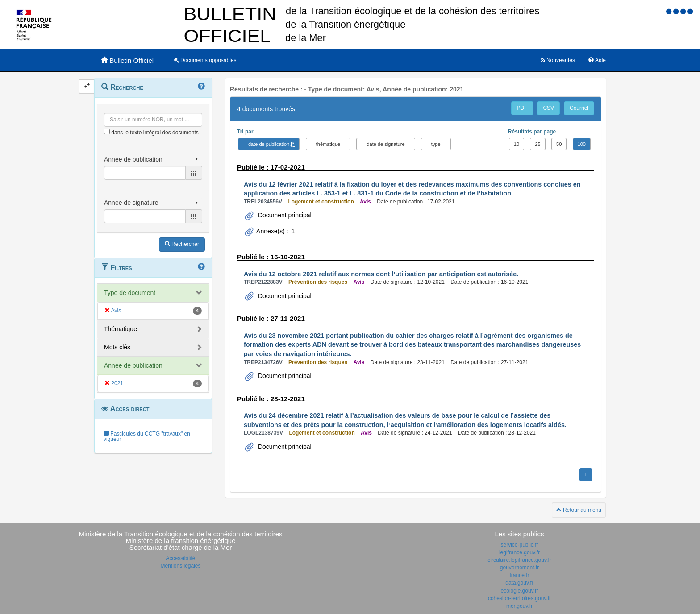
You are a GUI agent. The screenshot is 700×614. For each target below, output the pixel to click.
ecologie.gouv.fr (520, 591)
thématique (328, 144)
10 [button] (517, 144)
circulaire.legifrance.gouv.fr (519, 560)
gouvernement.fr (519, 568)
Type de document (130, 293)
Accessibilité (180, 558)
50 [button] (559, 144)
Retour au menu (579, 510)
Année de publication (133, 365)
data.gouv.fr (519, 583)
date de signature (385, 144)
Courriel (579, 108)
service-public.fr (519, 545)
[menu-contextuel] (107, 131)
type (436, 144)
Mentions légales (180, 566)
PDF (522, 108)
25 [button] (537, 144)
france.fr (519, 575)
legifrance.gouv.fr (519, 552)
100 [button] (582, 144)
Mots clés (117, 347)
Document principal (284, 215)
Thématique (121, 329)
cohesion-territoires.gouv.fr (519, 598)
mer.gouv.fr (519, 606)
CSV (548, 108)
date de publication (269, 144)
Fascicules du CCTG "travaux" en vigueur (147, 436)
